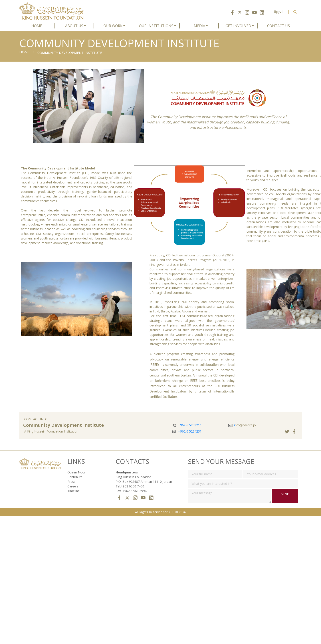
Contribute (75, 477)
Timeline (74, 491)
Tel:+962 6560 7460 (130, 486)
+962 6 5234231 (190, 431)
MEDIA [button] (199, 26)
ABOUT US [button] (74, 26)
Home (24, 52)
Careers (73, 486)
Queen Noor (76, 472)
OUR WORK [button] (113, 26)
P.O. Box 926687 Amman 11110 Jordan (144, 482)
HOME (37, 26)
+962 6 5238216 (190, 425)
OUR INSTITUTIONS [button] (156, 26)
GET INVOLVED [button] (238, 26)
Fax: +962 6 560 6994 (131, 491)
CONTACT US (279, 26)
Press (71, 482)
